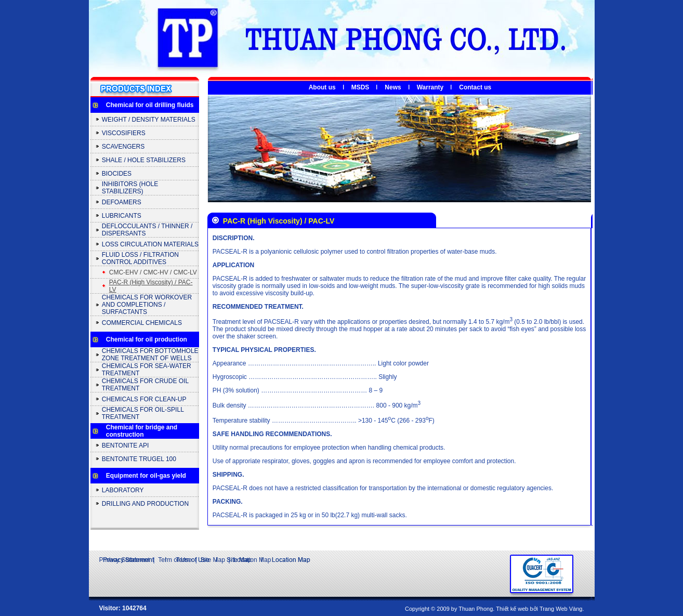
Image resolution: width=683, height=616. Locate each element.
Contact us (475, 87)
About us (322, 87)
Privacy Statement (124, 560)
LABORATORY (123, 490)
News (393, 87)
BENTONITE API (125, 445)
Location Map (252, 560)
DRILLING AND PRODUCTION (145, 504)
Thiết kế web (512, 609)
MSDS (360, 87)
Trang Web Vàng (561, 609)
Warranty (430, 87)
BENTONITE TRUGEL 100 (139, 459)
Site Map (212, 560)
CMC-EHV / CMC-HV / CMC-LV (153, 272)
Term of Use (175, 560)
